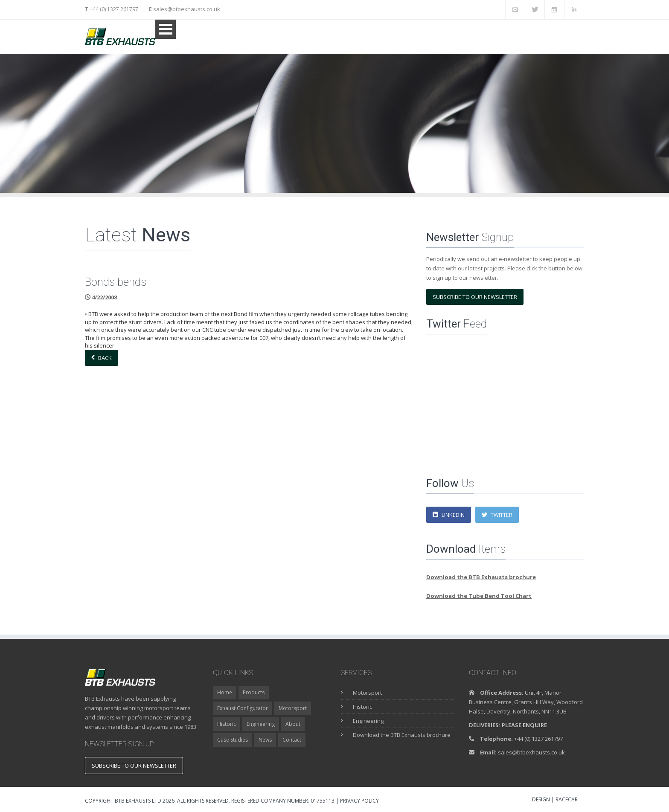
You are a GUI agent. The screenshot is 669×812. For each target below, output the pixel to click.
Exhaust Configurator (243, 708)
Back (102, 358)
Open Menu (166, 29)
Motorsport (293, 708)
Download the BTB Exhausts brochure (402, 735)
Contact (292, 740)
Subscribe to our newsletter (475, 297)
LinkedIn (449, 515)
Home (225, 692)
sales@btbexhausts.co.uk (186, 9)
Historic (227, 724)
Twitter (497, 515)
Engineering (261, 724)
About (293, 724)
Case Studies (233, 740)
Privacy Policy (359, 801)
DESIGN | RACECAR (555, 800)
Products (254, 692)
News (265, 740)
